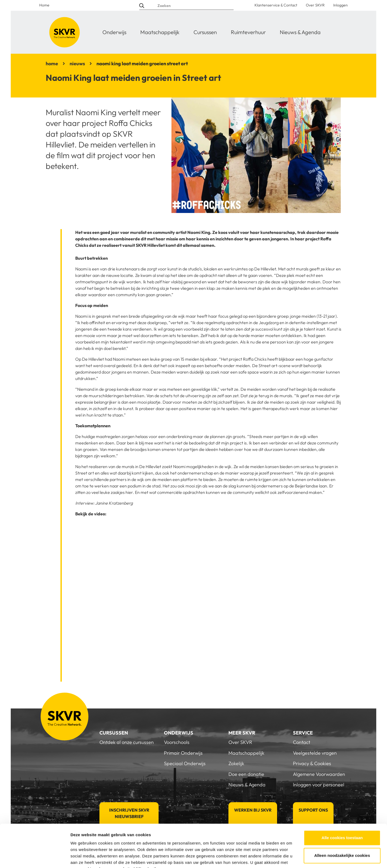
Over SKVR (315, 5)
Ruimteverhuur (248, 32)
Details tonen (83, 857)
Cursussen (205, 32)
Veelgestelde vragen (315, 753)
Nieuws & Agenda (300, 32)
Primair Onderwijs (183, 753)
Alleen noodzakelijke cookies (342, 829)
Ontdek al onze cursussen (127, 742)
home (52, 64)
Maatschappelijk (160, 32)
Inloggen (341, 5)
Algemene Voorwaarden (319, 774)
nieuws (77, 64)
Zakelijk (236, 763)
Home (44, 5)
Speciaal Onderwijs (185, 763)
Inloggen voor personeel (319, 785)
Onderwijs (114, 32)
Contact (302, 742)
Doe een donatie (246, 774)
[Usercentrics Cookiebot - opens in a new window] (35, 858)
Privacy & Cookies (312, 763)
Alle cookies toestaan (342, 811)
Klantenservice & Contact (276, 5)
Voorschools (177, 742)
